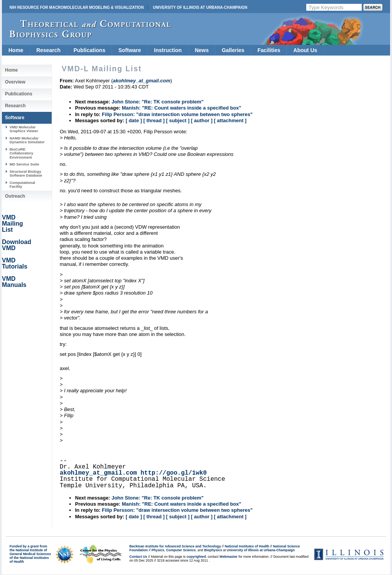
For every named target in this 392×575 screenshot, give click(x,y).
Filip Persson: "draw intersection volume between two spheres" (177, 114)
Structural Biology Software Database (26, 173)
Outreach (15, 196)
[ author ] (202, 120)
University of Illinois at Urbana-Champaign (200, 7)
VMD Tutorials (15, 263)
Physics (158, 550)
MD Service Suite (24, 164)
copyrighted (196, 557)
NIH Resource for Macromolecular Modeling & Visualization (77, 7)
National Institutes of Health (247, 546)
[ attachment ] (230, 120)
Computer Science (181, 550)
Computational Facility (22, 184)
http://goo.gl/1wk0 (174, 473)
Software (130, 50)
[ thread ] (154, 120)
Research (48, 50)
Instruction (168, 50)
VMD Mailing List (12, 224)
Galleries (233, 50)
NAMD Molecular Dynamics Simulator (27, 140)
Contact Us (138, 557)
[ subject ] (178, 120)
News (202, 50)
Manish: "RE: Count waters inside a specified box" (181, 108)
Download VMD (16, 245)
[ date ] (134, 120)
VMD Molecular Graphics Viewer (24, 129)
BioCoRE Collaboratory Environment (21, 153)
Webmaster (228, 557)
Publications (89, 50)
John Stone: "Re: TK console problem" (158, 102)
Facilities (269, 50)
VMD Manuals (14, 282)
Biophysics (213, 550)
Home (16, 50)
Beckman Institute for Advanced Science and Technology (175, 546)
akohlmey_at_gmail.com (98, 473)
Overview (15, 82)
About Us (305, 50)
